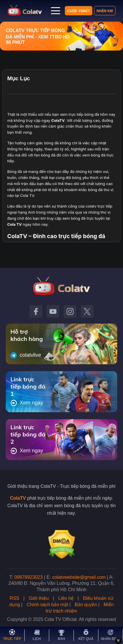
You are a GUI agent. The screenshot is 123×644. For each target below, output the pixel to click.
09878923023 (28, 577)
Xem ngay (27, 403)
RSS (14, 598)
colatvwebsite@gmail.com (79, 577)
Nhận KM (105, 11)
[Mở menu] (56, 11)
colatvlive (26, 355)
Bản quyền (86, 605)
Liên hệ (66, 598)
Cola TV (14, 224)
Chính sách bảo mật (47, 605)
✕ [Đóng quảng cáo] (118, 641)
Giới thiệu (39, 598)
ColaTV (18, 498)
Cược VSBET (79, 11)
